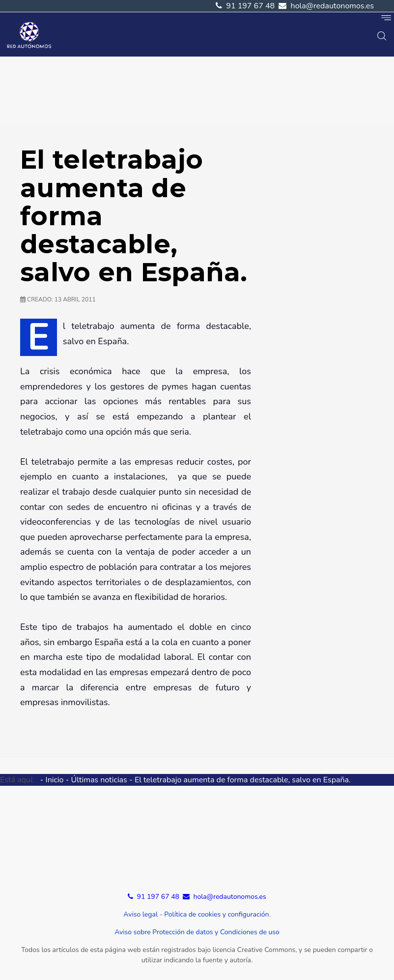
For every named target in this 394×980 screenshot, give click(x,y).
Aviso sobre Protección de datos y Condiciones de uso (197, 932)
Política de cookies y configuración (216, 914)
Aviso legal (141, 914)
